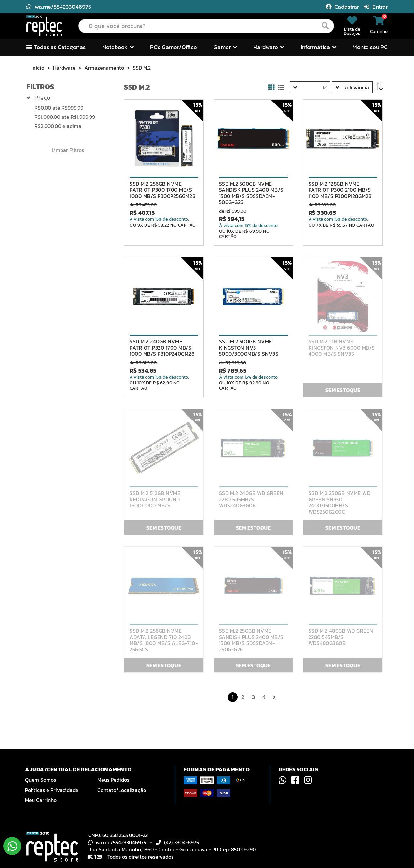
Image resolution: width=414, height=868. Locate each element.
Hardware (64, 68)
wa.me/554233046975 (59, 7)
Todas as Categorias (56, 47)
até (59, 108)
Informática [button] (318, 47)
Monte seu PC (370, 47)
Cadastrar (343, 7)
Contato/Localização (122, 790)
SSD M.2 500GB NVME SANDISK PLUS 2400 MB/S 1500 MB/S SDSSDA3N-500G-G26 (251, 193)
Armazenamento (104, 68)
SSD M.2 (142, 68)
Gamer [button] (225, 47)
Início (38, 68)
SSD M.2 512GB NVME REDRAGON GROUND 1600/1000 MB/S (155, 499)
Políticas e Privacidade (52, 790)
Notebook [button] (118, 47)
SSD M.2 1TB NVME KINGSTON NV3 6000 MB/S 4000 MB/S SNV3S (342, 348)
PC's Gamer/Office (173, 47)
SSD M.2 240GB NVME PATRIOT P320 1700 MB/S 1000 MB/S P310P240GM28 (162, 348)
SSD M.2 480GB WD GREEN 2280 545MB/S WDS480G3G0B (341, 637)
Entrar (376, 7)
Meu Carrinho (41, 800)
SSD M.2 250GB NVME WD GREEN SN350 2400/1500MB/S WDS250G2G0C (340, 503)
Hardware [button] (269, 47)
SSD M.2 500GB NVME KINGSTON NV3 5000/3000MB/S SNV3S (249, 348)
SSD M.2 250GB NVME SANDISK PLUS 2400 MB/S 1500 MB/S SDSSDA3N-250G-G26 (251, 640)
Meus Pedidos (113, 780)
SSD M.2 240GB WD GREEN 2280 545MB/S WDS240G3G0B (251, 499)
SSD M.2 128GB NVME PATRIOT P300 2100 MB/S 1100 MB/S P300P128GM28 (340, 190)
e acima (58, 126)
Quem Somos (41, 780)
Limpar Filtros (68, 150)
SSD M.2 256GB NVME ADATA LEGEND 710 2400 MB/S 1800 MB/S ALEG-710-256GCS (164, 640)
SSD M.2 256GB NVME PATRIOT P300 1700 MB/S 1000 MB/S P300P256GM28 (162, 190)
